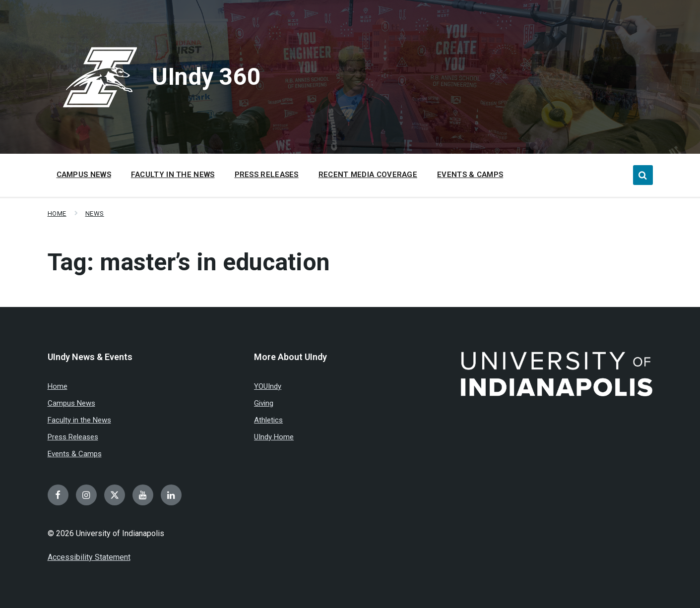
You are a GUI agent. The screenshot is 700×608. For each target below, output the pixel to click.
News (95, 213)
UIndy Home (274, 437)
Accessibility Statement (89, 557)
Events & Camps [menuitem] (470, 175)
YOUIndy (268, 386)
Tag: (189, 262)
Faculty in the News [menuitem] (173, 175)
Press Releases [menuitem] (267, 175)
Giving (264, 403)
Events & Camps (75, 454)
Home (57, 213)
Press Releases (73, 437)
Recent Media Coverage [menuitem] (368, 175)
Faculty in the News (79, 420)
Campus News (71, 403)
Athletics (268, 420)
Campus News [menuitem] (84, 175)
